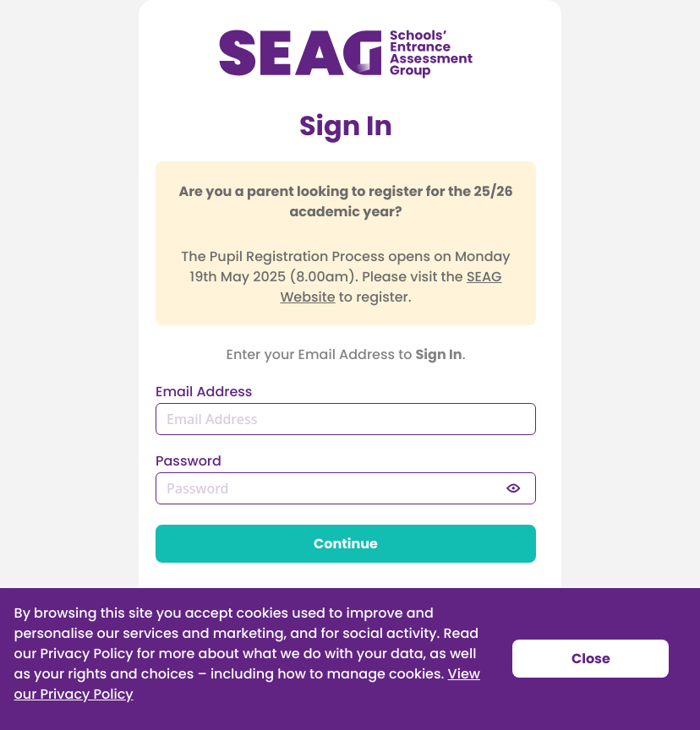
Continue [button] (346, 545)
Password (189, 462)
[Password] (346, 488)
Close (591, 660)
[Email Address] (346, 419)
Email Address (204, 393)
